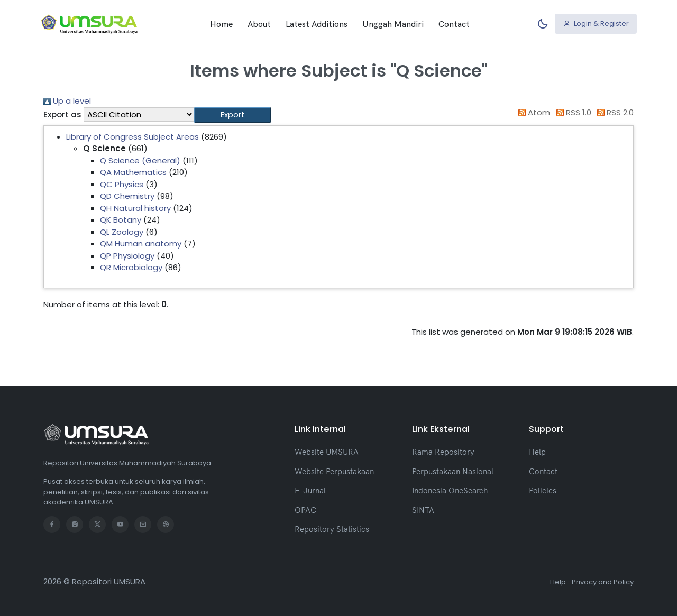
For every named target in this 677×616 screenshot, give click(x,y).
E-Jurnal (310, 490)
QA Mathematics (133, 172)
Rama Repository (443, 452)
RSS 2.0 (614, 112)
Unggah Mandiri (393, 24)
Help (537, 452)
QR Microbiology (131, 267)
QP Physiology (127, 256)
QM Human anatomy (141, 243)
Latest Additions (317, 24)
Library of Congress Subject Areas (132, 137)
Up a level (67, 101)
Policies (543, 490)
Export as (62, 114)
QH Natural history (135, 208)
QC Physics (122, 184)
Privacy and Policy (603, 582)
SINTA (423, 510)
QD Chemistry (127, 196)
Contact (454, 24)
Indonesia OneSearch (450, 490)
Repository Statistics (332, 529)
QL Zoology (122, 232)
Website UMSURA (327, 452)
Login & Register (596, 24)
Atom (533, 112)
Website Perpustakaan (334, 471)
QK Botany (121, 220)
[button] (232, 115)
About (259, 24)
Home (221, 24)
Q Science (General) (140, 160)
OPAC (305, 510)
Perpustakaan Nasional (453, 471)
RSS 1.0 (572, 112)
